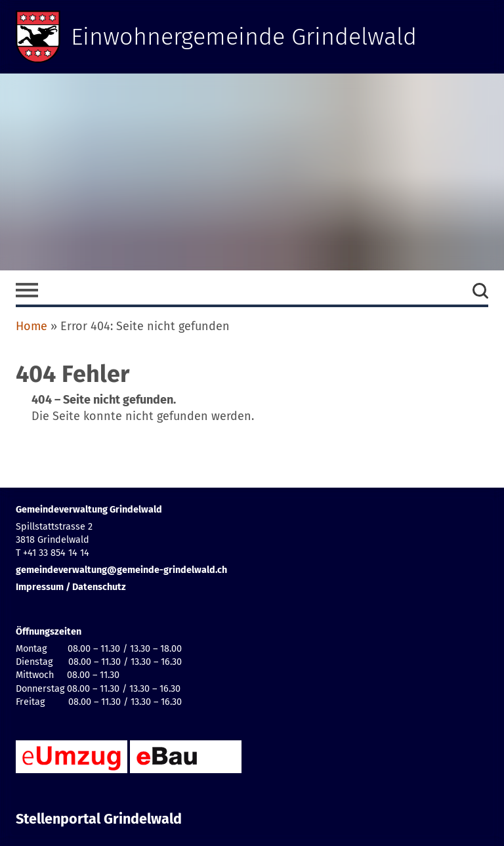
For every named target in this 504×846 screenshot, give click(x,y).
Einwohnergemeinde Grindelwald (244, 37)
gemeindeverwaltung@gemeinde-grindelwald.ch (121, 570)
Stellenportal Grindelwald (99, 819)
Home (31, 326)
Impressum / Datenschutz (71, 587)
